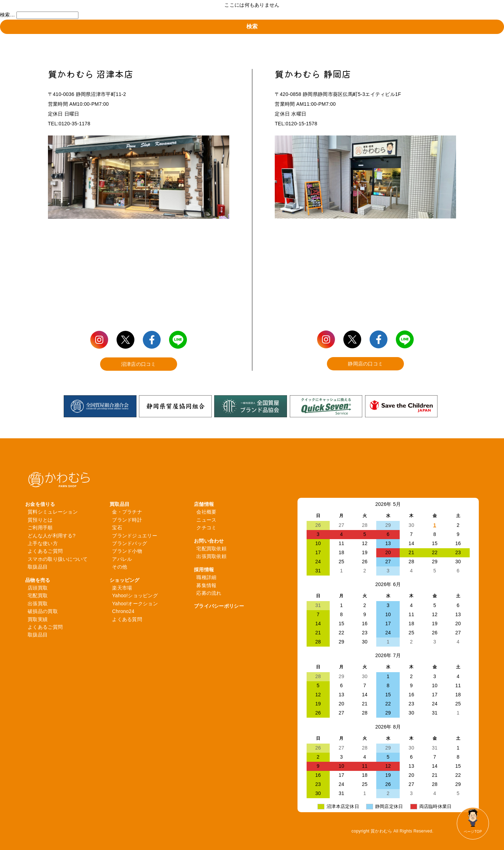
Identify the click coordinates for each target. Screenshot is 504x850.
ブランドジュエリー (135, 536)
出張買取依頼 (211, 556)
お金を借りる (40, 504)
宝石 (117, 528)
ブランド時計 (127, 520)
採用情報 (204, 570)
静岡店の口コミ (365, 364)
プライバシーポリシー (219, 606)
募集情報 (206, 585)
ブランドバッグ (129, 543)
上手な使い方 (43, 543)
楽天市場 (122, 588)
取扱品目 (38, 567)
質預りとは (40, 520)
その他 (120, 567)
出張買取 (38, 604)
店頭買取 (38, 588)
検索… (8, 15)
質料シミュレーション (53, 512)
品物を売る (38, 580)
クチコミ (206, 528)
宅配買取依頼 (211, 549)
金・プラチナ (127, 512)
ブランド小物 (127, 551)
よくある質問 (127, 619)
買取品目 (120, 504)
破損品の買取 (43, 611)
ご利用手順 (40, 528)
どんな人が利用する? (52, 536)
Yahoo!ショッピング (135, 595)
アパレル (122, 559)
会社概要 (206, 512)
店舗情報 (204, 504)
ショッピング (125, 580)
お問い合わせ (209, 541)
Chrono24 (123, 611)
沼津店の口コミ (139, 364)
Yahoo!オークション (135, 604)
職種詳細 (206, 577)
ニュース (206, 520)
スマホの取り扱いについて (58, 559)
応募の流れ (209, 593)
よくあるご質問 (45, 551)
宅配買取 (38, 595)
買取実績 (38, 619)
